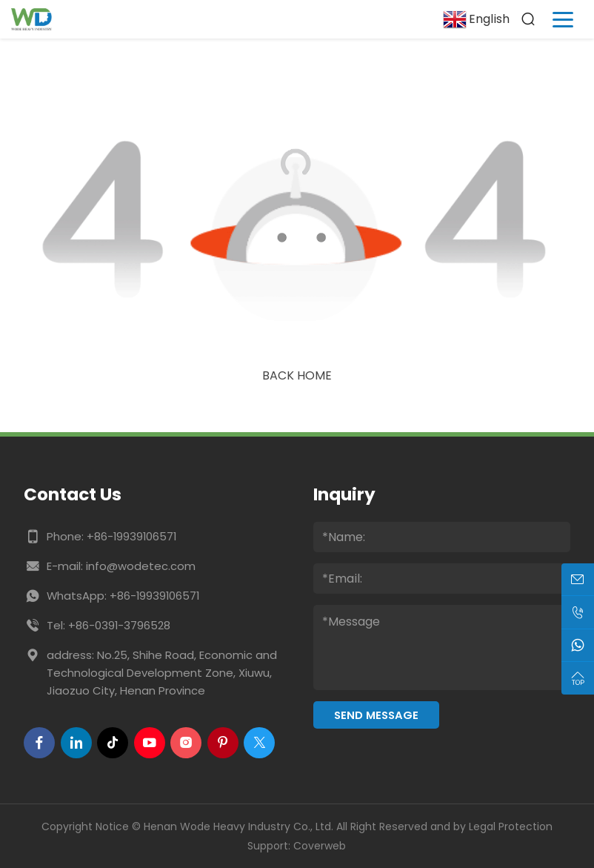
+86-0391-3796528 (119, 625)
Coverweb (320, 846)
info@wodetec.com (141, 566)
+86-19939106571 (131, 536)
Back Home (297, 375)
